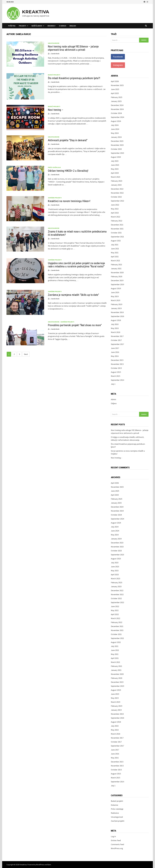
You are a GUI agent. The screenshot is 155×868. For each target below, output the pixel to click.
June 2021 (115, 249)
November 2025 (117, 85)
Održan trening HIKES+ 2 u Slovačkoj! (68, 171)
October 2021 (116, 233)
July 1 (113, 384)
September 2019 (117, 284)
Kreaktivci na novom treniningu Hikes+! (69, 201)
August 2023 (116, 157)
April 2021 (115, 257)
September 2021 (117, 237)
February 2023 (117, 181)
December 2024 (117, 105)
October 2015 (116, 368)
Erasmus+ (52, 26)
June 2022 (115, 205)
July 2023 (115, 161)
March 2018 (115, 332)
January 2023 (116, 185)
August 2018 (116, 320)
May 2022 (115, 209)
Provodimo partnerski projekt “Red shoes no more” (75, 325)
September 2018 (117, 316)
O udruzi (63, 26)
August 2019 (116, 288)
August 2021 (116, 241)
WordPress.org (117, 848)
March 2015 (115, 376)
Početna (12, 26)
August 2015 (116, 372)
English (73, 26)
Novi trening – (56, 110)
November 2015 (117, 364)
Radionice (115, 813)
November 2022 (117, 193)
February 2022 (117, 221)
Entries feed (116, 840)
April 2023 (115, 173)
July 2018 (115, 324)
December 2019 (117, 280)
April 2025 (115, 93)
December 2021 (117, 225)
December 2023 (117, 141)
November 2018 (117, 312)
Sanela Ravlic (55, 54)
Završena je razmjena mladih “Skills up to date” (73, 295)
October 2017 (116, 340)
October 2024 (116, 113)
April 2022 (115, 213)
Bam (49, 865)
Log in (113, 836)
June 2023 (115, 165)
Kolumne (114, 805)
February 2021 (117, 265)
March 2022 (115, 217)
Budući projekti (54, 75)
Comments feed (117, 844)
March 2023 (115, 177)
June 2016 (115, 352)
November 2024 (117, 109)
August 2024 (116, 121)
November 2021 (117, 229)
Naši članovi (37, 26)
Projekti (22, 26)
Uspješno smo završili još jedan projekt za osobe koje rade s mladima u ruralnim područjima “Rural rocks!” (76, 265)
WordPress (40, 865)
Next (26, 354)
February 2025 (117, 97)
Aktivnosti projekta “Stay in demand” (68, 140)
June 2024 (115, 129)
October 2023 (116, 149)
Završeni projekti (55, 198)
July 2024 (115, 125)
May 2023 (115, 169)
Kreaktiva (23, 865)
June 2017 (115, 348)
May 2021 (115, 253)
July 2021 (115, 245)
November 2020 (117, 272)
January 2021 (116, 269)
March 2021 (115, 261)
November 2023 (117, 145)
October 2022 (116, 197)
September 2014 (117, 380)
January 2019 (116, 308)
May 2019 (115, 296)
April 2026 (115, 81)
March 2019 (115, 300)
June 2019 (115, 292)
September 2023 (117, 153)
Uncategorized (54, 43)
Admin (113, 399)
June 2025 (115, 89)
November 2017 (117, 336)
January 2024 (116, 137)
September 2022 (117, 201)
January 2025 (116, 101)
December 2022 (117, 189)
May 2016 (115, 356)
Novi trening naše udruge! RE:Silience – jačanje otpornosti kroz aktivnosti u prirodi (73, 48)
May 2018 (115, 328)
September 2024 (117, 117)
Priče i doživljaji (54, 167)
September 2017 (117, 344)
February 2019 (117, 304)
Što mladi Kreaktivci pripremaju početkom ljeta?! (74, 78)
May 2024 (115, 133)
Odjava (114, 403)
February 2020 (117, 276)
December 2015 (117, 360)
